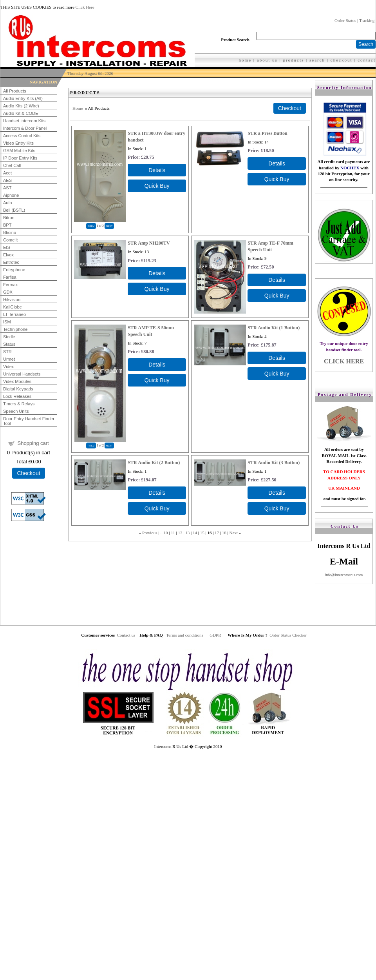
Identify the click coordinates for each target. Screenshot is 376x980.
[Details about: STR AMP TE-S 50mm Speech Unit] (157, 365)
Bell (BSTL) (14, 210)
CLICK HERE (344, 361)
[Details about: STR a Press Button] (277, 163)
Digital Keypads (18, 389)
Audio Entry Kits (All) (23, 98)
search (317, 60)
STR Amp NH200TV (149, 243)
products (293, 60)
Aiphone (11, 195)
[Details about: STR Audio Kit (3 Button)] (277, 493)
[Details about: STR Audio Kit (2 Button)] (157, 493)
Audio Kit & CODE (21, 113)
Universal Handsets (22, 374)
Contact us (126, 635)
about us (267, 60)
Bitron (9, 218)
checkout (342, 60)
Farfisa (10, 277)
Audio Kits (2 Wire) (21, 106)
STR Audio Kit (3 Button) (274, 463)
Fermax (10, 285)
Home (78, 108)
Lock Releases (17, 396)
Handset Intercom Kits (24, 121)
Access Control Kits (22, 136)
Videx (8, 367)
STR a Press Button (268, 133)
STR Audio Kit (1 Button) (274, 328)
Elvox (8, 255)
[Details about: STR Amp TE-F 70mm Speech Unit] (277, 280)
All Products (15, 91)
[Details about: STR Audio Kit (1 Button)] (277, 358)
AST (7, 188)
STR (7, 352)
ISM (7, 322)
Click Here (85, 7)
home (245, 60)
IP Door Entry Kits (20, 158)
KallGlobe (13, 307)
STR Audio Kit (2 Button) (154, 463)
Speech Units (16, 411)
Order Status (345, 20)
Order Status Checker (288, 635)
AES (7, 180)
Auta (8, 203)
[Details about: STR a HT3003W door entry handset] (157, 170)
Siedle (9, 337)
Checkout (28, 473)
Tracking (367, 20)
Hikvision (12, 299)
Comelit (10, 240)
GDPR (215, 635)
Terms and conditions (185, 635)
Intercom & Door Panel (25, 128)
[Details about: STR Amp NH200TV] (157, 273)
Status (9, 344)
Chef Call (12, 165)
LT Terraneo (14, 314)
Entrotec (11, 262)
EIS (7, 247)
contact (367, 60)
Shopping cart (33, 443)
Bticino (10, 232)
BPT (7, 225)
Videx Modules (17, 381)
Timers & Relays (19, 404)
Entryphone (14, 270)
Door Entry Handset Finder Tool (29, 421)
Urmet (9, 359)
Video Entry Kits (18, 143)
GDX (8, 292)
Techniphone (15, 329)
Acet (7, 173)
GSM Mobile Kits (19, 151)
